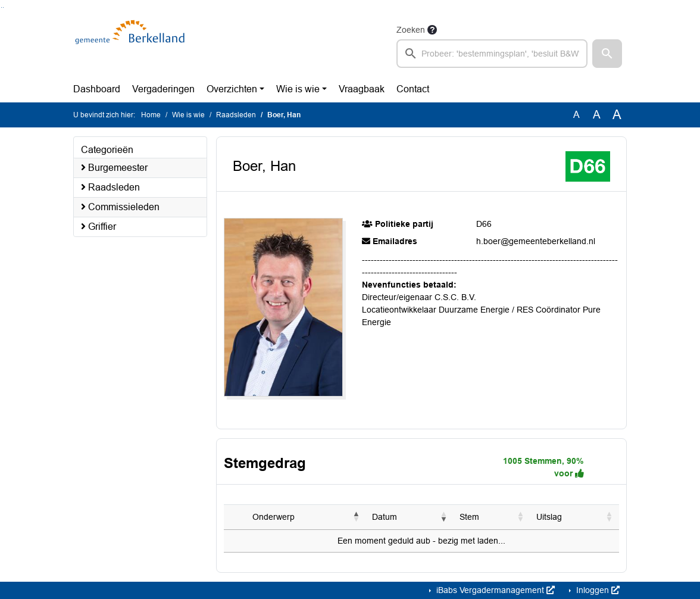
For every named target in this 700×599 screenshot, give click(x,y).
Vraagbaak (362, 89)
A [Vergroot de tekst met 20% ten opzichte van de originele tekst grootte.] (597, 115)
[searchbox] (492, 54)
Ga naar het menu (3, 7)
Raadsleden (236, 115)
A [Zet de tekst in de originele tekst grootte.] (576, 115)
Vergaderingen (163, 89)
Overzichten (232, 89)
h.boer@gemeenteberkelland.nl (536, 241)
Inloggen (597, 590)
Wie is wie (298, 89)
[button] (607, 54)
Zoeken (411, 30)
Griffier (99, 227)
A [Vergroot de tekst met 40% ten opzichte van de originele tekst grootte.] (617, 115)
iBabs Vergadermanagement (494, 590)
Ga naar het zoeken (1, 7)
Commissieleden (120, 207)
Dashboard (97, 89)
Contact (413, 89)
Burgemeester (114, 168)
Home (151, 115)
